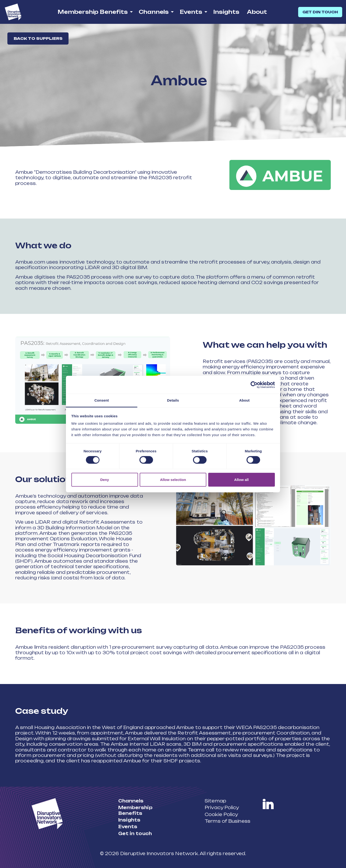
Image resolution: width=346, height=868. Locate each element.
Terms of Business (227, 821)
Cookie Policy (221, 814)
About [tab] (244, 400)
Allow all (241, 480)
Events (191, 12)
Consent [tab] (102, 400)
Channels (154, 12)
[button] (280, 175)
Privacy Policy (222, 807)
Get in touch (135, 833)
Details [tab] (173, 400)
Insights (226, 12)
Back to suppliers (39, 39)
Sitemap (215, 801)
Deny (105, 480)
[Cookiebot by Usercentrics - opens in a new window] (254, 385)
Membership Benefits (93, 12)
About (257, 12)
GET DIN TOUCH (320, 12)
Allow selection (173, 480)
